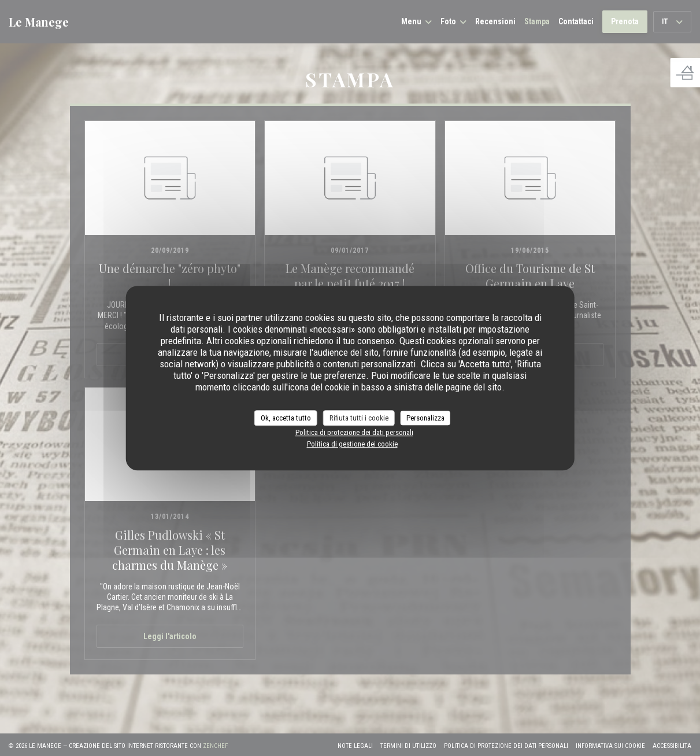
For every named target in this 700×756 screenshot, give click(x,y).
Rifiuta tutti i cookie (359, 418)
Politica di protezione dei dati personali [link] (354, 432)
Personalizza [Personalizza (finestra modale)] (425, 418)
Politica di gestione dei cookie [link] (352, 444)
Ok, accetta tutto (286, 418)
